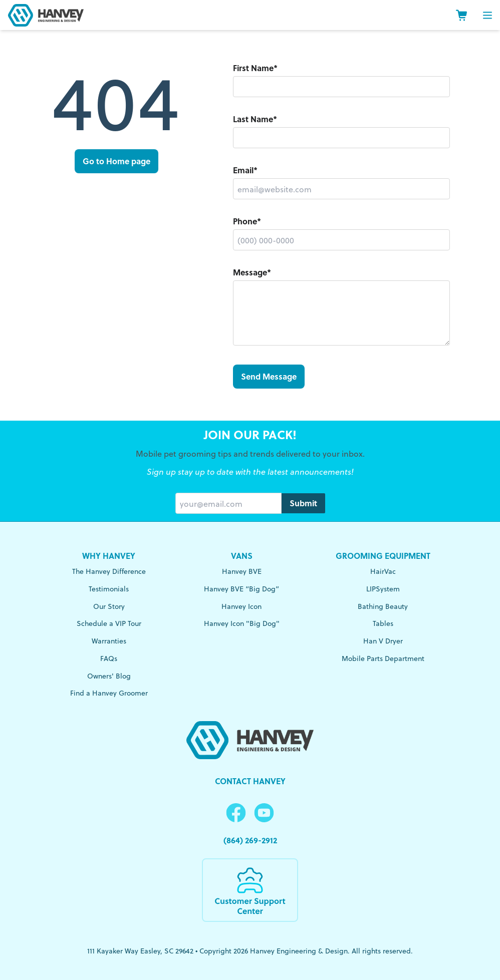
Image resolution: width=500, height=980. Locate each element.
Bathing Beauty (383, 606)
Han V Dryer (383, 641)
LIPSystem (383, 589)
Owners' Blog (109, 676)
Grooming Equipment (383, 556)
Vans (242, 556)
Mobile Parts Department (383, 658)
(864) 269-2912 (250, 840)
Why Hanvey (109, 556)
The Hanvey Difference (109, 571)
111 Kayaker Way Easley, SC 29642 (140, 951)
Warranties (109, 641)
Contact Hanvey (250, 781)
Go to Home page (116, 161)
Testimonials (109, 589)
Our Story (109, 606)
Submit (303, 503)
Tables (383, 623)
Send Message (269, 376)
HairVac (383, 571)
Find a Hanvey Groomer (109, 693)
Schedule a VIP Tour (109, 623)
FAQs (109, 658)
